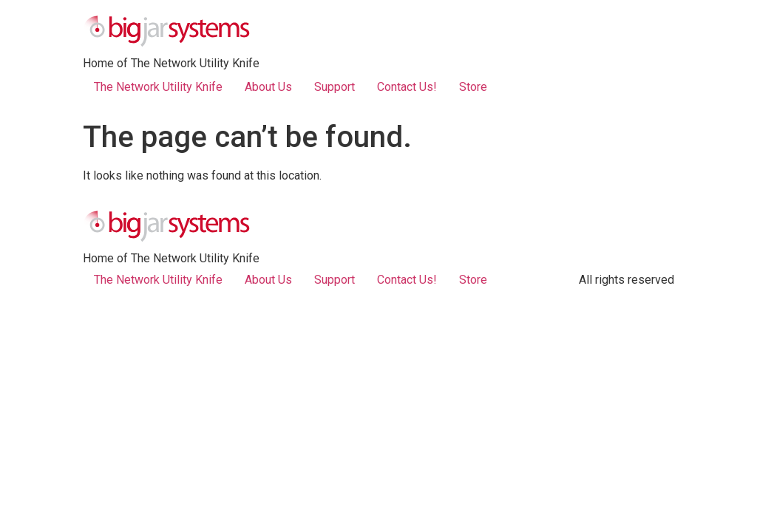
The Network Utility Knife (158, 87)
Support (335, 87)
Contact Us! (407, 87)
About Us (268, 87)
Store (473, 87)
